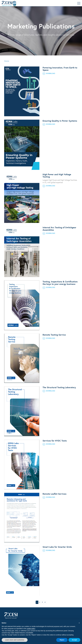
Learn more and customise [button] (15, 640)
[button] (79, 623)
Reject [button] (62, 640)
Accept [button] (74, 640)
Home (7, 61)
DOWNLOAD (49, 73)
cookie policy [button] (31, 629)
